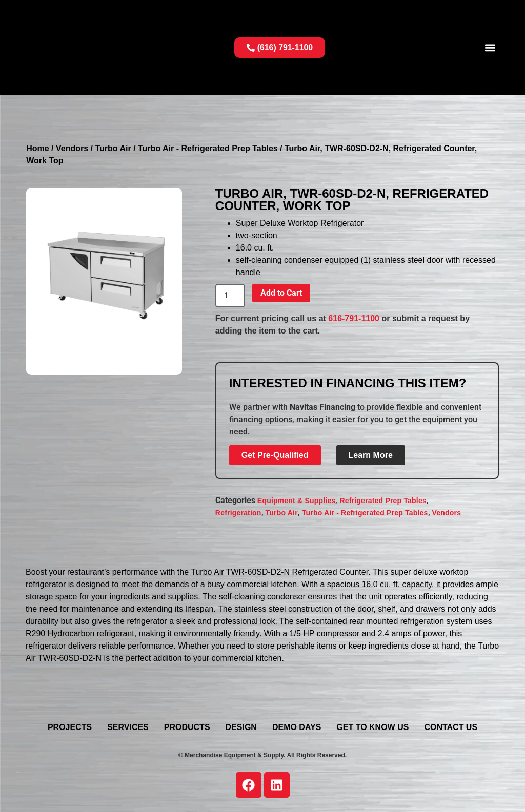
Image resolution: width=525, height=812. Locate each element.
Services (128, 727)
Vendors (72, 148)
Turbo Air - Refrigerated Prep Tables (208, 148)
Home (37, 148)
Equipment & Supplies (297, 501)
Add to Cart (281, 293)
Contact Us (451, 727)
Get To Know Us (372, 727)
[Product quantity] (230, 296)
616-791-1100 (354, 318)
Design (241, 727)
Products (187, 727)
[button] (490, 47)
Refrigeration (238, 513)
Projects (70, 727)
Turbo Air (113, 148)
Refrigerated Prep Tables (383, 501)
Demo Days (297, 727)
